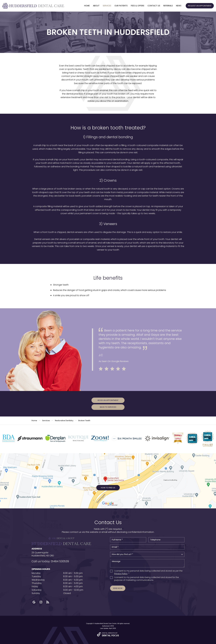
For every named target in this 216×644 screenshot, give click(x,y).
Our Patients (121, 6)
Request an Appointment (200, 6)
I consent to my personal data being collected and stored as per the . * (148, 572)
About (96, 6)
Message (147, 563)
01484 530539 (60, 561)
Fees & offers (138, 6)
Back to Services (108, 407)
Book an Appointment (108, 400)
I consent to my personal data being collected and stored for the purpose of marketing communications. (147, 579)
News (179, 6)
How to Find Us (108, 488)
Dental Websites (109, 633)
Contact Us (154, 6)
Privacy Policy (121, 574)
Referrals (168, 6)
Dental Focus (110, 635)
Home (87, 6)
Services (107, 6)
